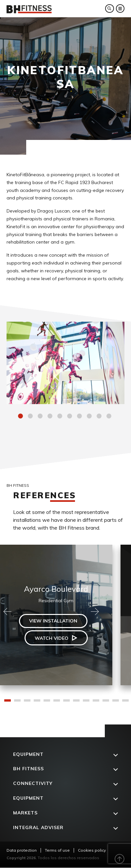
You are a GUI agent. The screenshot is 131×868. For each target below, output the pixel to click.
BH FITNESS (28, 769)
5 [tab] (61, 417)
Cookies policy (92, 850)
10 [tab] (110, 417)
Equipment (28, 754)
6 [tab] (70, 417)
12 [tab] (116, 703)
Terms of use (57, 850)
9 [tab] (100, 417)
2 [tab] (31, 417)
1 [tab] (21, 417)
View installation (53, 621)
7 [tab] (80, 417)
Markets (25, 813)
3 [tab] (41, 417)
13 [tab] (125, 703)
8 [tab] (90, 417)
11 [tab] (106, 703)
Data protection (22, 850)
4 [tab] (51, 417)
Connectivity (33, 783)
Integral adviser (38, 827)
